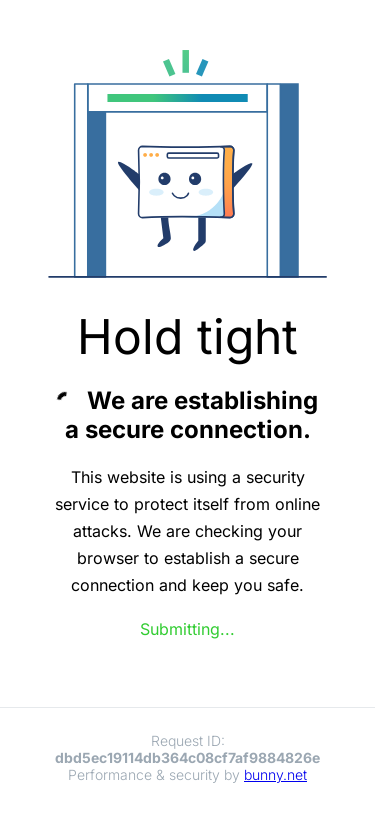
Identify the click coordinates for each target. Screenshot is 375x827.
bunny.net (275, 774)
